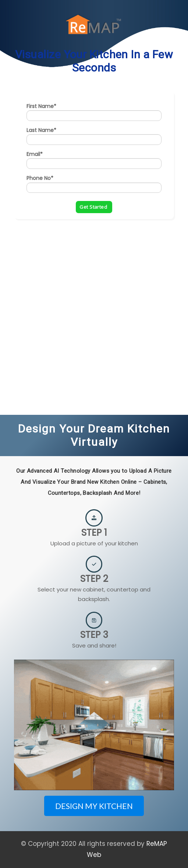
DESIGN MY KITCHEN (94, 806)
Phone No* (40, 178)
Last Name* (41, 130)
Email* (35, 154)
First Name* (41, 106)
